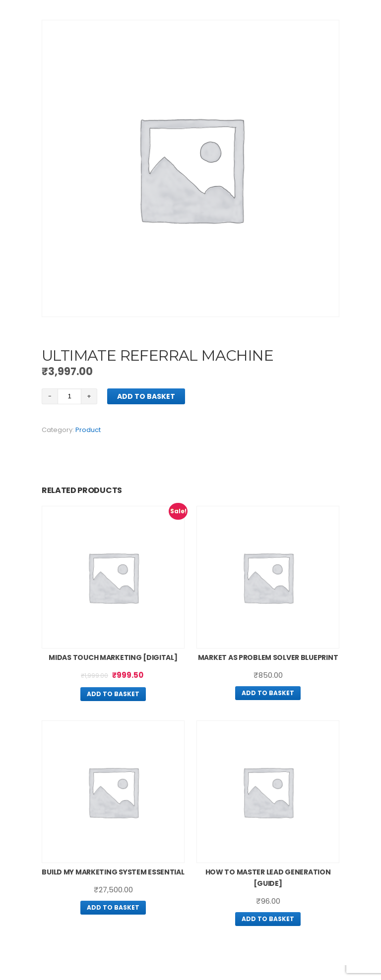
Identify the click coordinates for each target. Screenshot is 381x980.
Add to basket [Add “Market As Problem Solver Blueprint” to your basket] (268, 693)
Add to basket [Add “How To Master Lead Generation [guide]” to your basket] (268, 919)
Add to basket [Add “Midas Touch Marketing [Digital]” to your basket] (113, 694)
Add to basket (146, 396)
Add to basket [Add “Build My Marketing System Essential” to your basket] (113, 907)
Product (88, 430)
